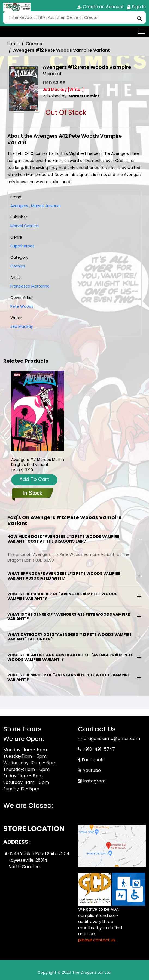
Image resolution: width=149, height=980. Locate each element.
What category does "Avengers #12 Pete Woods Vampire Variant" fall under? (69, 637)
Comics (34, 44)
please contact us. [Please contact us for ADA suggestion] (97, 940)
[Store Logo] (17, 7)
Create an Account (101, 7)
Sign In (136, 7)
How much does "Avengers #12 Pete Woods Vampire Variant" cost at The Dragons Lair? (63, 539)
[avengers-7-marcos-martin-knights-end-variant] (38, 411)
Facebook (92, 760)
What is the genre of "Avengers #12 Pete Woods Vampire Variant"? (69, 617)
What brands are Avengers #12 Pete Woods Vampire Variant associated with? (64, 576)
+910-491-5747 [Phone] (99, 749)
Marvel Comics (25, 226)
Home (13, 44)
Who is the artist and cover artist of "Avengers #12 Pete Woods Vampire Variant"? (70, 657)
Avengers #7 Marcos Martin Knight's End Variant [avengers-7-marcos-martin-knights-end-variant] (38, 462)
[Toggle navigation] (142, 32)
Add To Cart (34, 479)
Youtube (92, 770)
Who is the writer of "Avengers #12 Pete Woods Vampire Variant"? (69, 677)
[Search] (74, 18)
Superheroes (22, 246)
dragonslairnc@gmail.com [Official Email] (112, 739)
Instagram (94, 781)
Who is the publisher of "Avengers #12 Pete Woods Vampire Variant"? (62, 596)
